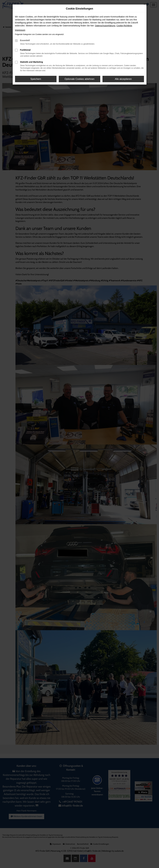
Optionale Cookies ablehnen (79, 79)
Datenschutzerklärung (105, 26)
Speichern (36, 79)
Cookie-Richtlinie (124, 26)
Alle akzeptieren (123, 79)
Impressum (20, 30)
